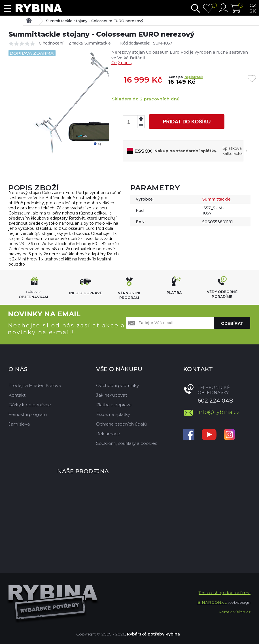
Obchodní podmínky (117, 385)
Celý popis (121, 63)
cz (253, 5)
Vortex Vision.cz (235, 612)
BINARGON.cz (212, 602)
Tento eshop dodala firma (225, 593)
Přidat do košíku (187, 122)
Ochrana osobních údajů (121, 424)
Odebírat (232, 323)
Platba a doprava (114, 405)
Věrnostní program (28, 414)
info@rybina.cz (219, 412)
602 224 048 (215, 401)
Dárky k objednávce (30, 405)
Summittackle (98, 43)
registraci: (194, 77)
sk (253, 11)
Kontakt (17, 395)
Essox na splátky (113, 414)
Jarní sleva (19, 424)
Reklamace (108, 434)
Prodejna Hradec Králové (35, 385)
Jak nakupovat (112, 395)
